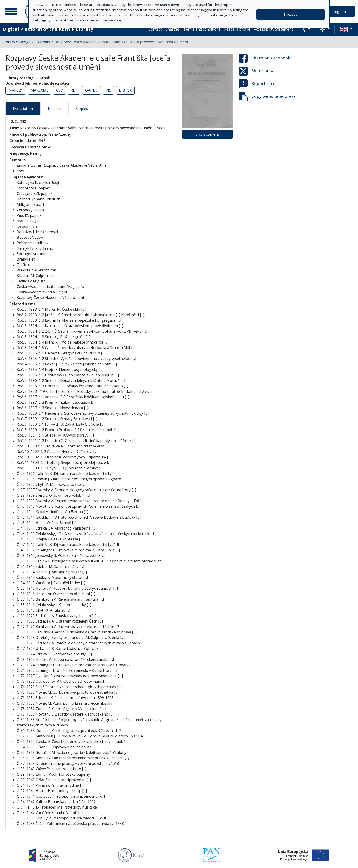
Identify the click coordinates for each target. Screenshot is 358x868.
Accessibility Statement (273, 29)
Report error (258, 84)
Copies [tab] (82, 108)
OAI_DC (92, 90)
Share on (264, 58)
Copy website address (267, 97)
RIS (108, 90)
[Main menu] (11, 11)
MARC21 (16, 90)
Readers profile (237, 29)
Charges (172, 29)
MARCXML (39, 90)
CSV (59, 90)
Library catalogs (17, 42)
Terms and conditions (202, 29)
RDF (74, 90)
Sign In (340, 11)
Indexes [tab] (55, 108)
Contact (155, 29)
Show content (207, 134)
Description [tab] (23, 108)
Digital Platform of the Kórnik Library (48, 29)
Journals (43, 42)
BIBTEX (125, 90)
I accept (291, 14)
